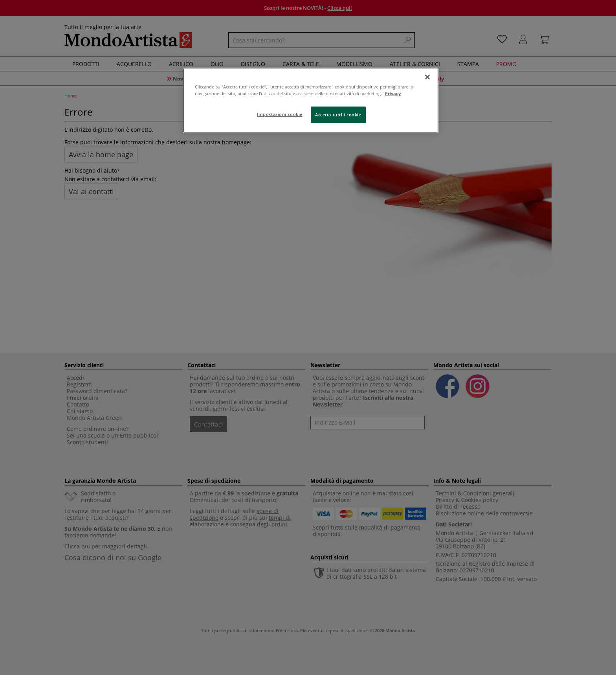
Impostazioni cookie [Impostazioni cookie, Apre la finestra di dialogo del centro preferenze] (280, 114)
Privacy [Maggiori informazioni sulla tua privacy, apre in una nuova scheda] (393, 93)
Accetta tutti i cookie (338, 115)
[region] (311, 100)
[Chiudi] (427, 77)
